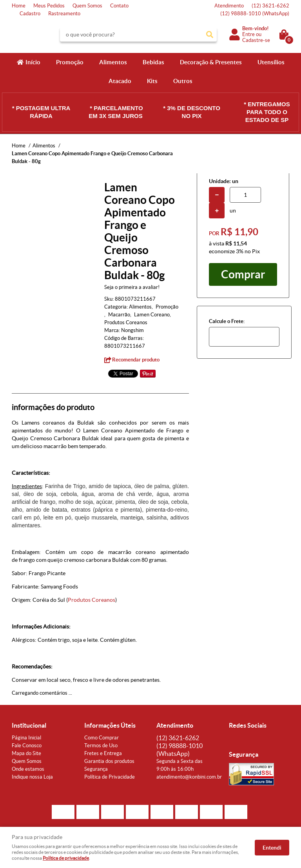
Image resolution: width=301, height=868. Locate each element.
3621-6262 (270, 6)
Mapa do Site (26, 753)
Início (33, 62)
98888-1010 (255, 14)
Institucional (29, 725)
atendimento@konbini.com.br (189, 777)
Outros (183, 81)
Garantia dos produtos (109, 761)
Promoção (70, 62)
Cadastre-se (256, 40)
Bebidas (153, 62)
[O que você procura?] (210, 35)
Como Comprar (102, 738)
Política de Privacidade (110, 777)
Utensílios (271, 62)
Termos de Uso (101, 745)
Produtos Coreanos (92, 600)
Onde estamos (28, 769)
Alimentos (113, 62)
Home (19, 6)
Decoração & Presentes (211, 62)
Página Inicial (26, 738)
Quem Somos (87, 6)
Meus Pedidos (49, 6)
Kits (152, 81)
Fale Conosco (27, 745)
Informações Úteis (110, 725)
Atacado (120, 81)
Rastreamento (64, 14)
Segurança (96, 769)
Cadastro (30, 14)
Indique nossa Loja (32, 777)
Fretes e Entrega (103, 753)
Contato (119, 6)
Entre (248, 34)
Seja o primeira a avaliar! (132, 287)
